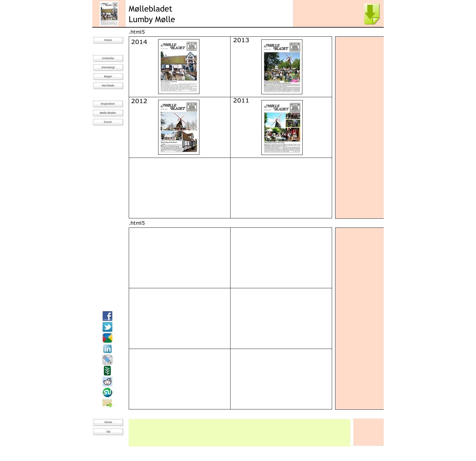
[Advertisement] (360, 127)
